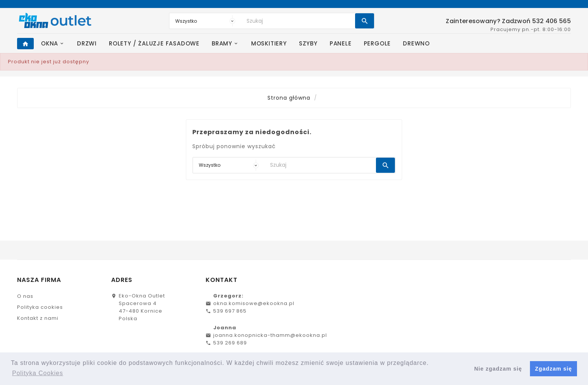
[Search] (299, 21)
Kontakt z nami (38, 318)
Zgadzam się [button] (553, 369)
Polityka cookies (40, 307)
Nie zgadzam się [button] (498, 369)
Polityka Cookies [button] (38, 373)
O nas (25, 296)
